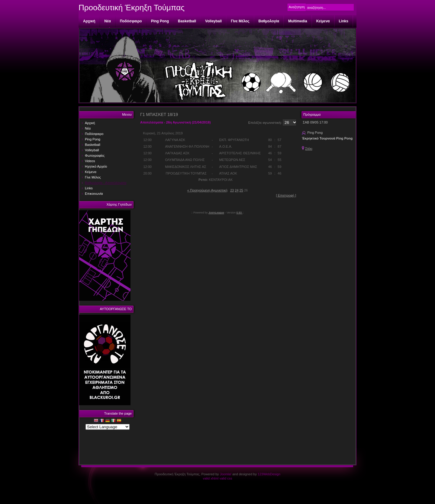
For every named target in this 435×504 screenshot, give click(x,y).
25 (241, 190)
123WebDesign (269, 474)
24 (237, 190)
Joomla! (226, 474)
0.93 (240, 213)
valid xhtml (211, 478)
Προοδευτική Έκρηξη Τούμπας (132, 8)
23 (232, 190)
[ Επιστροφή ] (286, 195)
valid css (226, 478)
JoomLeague (216, 213)
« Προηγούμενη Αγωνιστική (207, 190)
